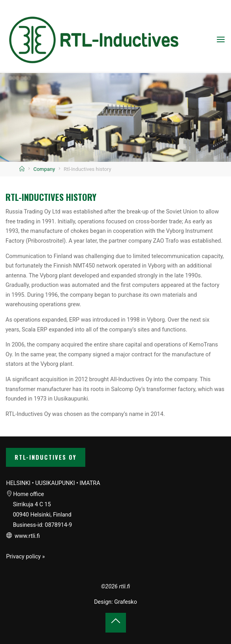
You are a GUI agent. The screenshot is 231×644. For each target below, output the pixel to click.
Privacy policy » (25, 557)
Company (44, 169)
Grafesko (126, 602)
